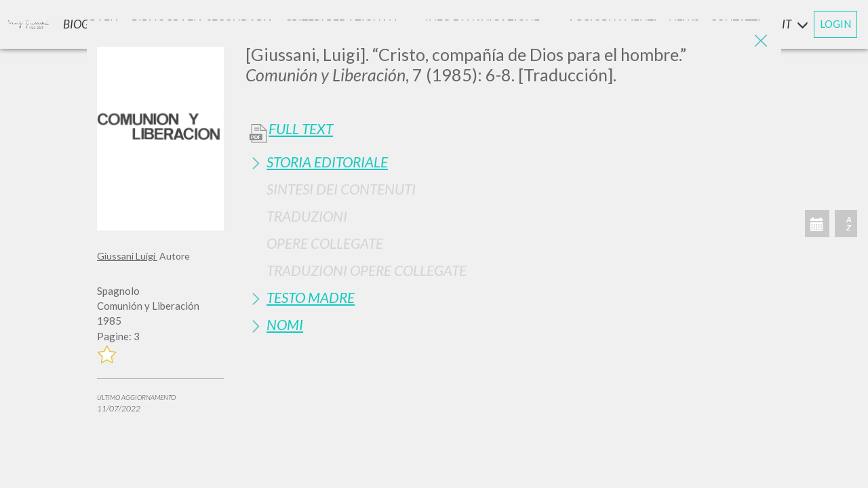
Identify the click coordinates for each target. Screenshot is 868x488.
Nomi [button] (285, 324)
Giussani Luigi (127, 256)
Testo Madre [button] (311, 297)
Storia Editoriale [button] (327, 162)
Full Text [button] (301, 129)
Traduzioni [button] (307, 216)
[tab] (508, 162)
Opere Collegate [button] (325, 243)
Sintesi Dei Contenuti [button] (341, 189)
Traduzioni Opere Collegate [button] (367, 270)
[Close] (761, 41)
